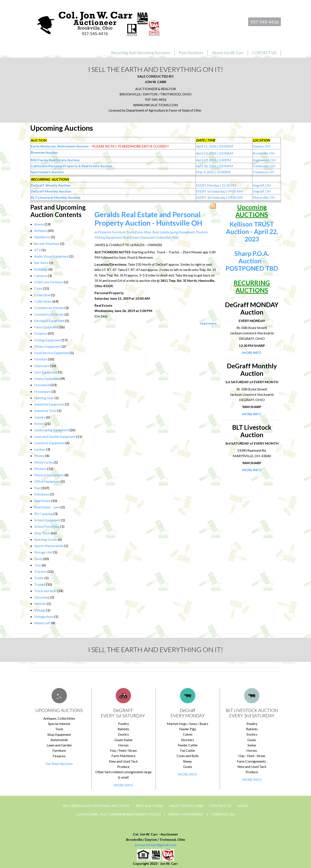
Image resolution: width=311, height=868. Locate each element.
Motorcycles (44, 462)
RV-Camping (44, 514)
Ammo (39, 224)
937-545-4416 (265, 22)
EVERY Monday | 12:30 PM (216, 185)
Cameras (41, 276)
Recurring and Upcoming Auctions (96, 806)
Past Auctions (149, 806)
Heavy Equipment (47, 378)
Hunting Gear (44, 398)
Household (42, 385)
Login (243, 806)
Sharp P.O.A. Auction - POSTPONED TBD (252, 261)
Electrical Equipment (49, 321)
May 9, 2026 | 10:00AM (213, 172)
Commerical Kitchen (49, 314)
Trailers (40, 584)
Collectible (42, 295)
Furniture (41, 359)
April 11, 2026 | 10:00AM (215, 146)
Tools (38, 559)
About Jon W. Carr (186, 806)
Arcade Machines (47, 243)
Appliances (42, 237)
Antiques (41, 230)
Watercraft (42, 623)
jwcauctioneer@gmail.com (155, 845)
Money (39, 456)
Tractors (41, 571)
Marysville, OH (264, 197)
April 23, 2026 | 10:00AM (215, 153)
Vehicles (40, 603)
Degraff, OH (262, 185)
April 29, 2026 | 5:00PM (213, 160)
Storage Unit (43, 552)
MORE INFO (123, 785)
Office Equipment (47, 481)
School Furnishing (47, 526)
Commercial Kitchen (49, 308)
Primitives (42, 494)
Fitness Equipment (48, 346)
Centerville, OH (264, 166)
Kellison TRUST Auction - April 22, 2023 (252, 231)
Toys (38, 565)
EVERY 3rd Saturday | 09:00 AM (219, 197)
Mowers (40, 469)
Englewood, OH (264, 160)
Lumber (40, 449)
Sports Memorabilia (49, 546)
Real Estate (42, 501)
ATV (38, 250)
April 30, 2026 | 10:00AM (215, 166)
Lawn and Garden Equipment (55, 436)
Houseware (43, 391)
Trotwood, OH (263, 172)
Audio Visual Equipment (51, 256)
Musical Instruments (49, 475)
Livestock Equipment (49, 443)
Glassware (42, 366)
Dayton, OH (261, 146)
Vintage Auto (44, 616)
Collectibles (43, 301)
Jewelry (40, 417)
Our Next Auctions (59, 764)
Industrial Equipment (49, 404)
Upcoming (42, 597)
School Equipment (47, 520)
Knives (39, 423)
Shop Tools (42, 533)
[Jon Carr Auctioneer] (98, 23)
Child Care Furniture (49, 282)
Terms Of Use (223, 814)
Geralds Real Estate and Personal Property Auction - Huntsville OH (148, 219)
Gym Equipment (46, 372)
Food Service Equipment (52, 353)
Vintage (40, 610)
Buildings (41, 269)
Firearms (41, 333)
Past (37, 488)
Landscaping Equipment (51, 430)
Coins (38, 288)
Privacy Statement (186, 814)
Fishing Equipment (48, 340)
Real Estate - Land (47, 507)
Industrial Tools (45, 411)
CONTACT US (220, 806)
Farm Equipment (46, 327)
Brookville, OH (264, 153)
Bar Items (41, 263)
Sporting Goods (46, 539)
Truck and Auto (45, 591)
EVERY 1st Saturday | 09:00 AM (219, 191)
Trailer (39, 578)
